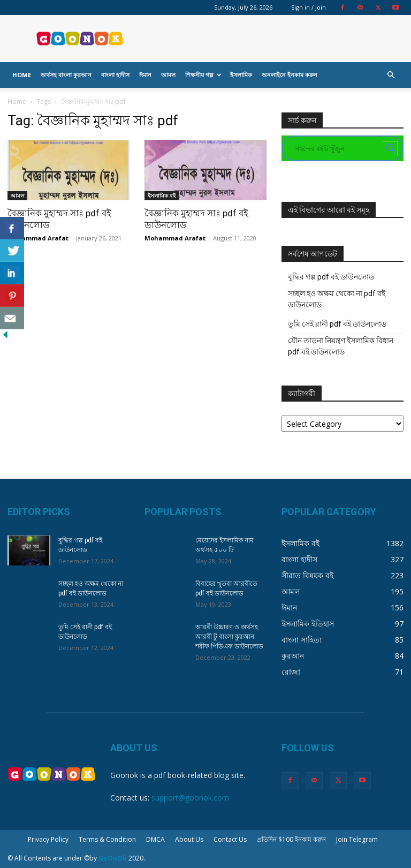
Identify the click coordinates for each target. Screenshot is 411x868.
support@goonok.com (190, 798)
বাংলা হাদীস (115, 75)
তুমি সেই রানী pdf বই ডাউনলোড (337, 324)
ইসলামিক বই (162, 195)
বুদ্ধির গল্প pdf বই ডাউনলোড (331, 277)
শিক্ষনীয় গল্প (203, 75)
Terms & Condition (107, 839)
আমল (168, 75)
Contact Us (230, 839)
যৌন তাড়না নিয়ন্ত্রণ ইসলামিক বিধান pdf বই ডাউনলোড (341, 346)
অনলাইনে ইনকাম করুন (290, 75)
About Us (189, 839)
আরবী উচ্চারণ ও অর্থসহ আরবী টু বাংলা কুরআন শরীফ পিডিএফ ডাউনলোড (229, 637)
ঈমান (145, 75)
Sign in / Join (309, 7)
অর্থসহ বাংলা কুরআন (66, 75)
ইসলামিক (241, 75)
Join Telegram (357, 839)
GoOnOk (113, 858)
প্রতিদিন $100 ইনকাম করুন (291, 839)
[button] (391, 75)
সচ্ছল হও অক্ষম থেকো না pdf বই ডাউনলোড (337, 299)
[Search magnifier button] (391, 148)
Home (22, 75)
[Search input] (338, 148)
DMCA (155, 839)
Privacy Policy (48, 839)
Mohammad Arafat (38, 238)
